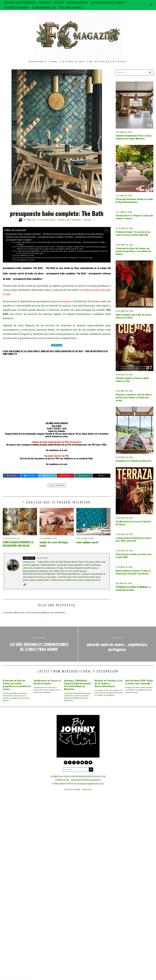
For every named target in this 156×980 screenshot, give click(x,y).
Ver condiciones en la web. (26, 255)
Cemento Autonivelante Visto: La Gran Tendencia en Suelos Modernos (134, 137)
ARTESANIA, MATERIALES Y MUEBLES (108, 3)
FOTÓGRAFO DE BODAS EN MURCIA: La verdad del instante (133, 588)
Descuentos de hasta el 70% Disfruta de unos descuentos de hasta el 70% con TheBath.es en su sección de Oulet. (55, 258)
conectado (30, 612)
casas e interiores (57, 485)
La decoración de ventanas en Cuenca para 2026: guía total (134, 539)
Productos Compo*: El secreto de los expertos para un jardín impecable (133, 233)
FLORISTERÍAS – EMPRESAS (51, 3)
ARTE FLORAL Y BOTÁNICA (71, 8)
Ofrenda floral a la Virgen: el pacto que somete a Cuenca (134, 217)
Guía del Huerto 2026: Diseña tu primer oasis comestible (139, 682)
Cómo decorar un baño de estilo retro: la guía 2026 (134, 556)
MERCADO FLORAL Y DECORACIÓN (20, 3)
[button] (150, 72)
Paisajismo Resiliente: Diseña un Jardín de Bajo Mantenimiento (134, 200)
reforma (66, 301)
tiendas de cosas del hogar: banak (54, 544)
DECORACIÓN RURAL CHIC (44, 8)
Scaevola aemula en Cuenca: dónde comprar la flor (132, 379)
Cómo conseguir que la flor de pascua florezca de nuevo (134, 316)
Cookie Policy (87, 790)
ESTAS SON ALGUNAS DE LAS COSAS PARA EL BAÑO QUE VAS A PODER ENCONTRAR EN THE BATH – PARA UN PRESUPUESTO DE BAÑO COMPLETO (61, 243)
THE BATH (57, 345)
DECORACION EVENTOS (78, 3)
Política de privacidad (72, 790)
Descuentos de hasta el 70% (57, 456)
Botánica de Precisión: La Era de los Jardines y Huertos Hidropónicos (109, 683)
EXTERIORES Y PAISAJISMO (17, 8)
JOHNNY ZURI (31, 220)
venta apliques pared (87, 542)
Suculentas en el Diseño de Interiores (133, 461)
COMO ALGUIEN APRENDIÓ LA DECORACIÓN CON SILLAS (18, 544)
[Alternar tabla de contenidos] (105, 230)
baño (97, 301)
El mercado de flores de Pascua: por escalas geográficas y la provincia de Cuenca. (133, 251)
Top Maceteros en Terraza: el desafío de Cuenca (133, 523)
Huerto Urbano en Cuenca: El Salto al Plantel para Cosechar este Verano (133, 572)
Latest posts (43, 558)
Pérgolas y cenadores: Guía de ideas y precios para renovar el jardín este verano (134, 397)
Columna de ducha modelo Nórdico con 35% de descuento (57, 442)
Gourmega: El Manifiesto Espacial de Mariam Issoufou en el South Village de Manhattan (77, 685)
